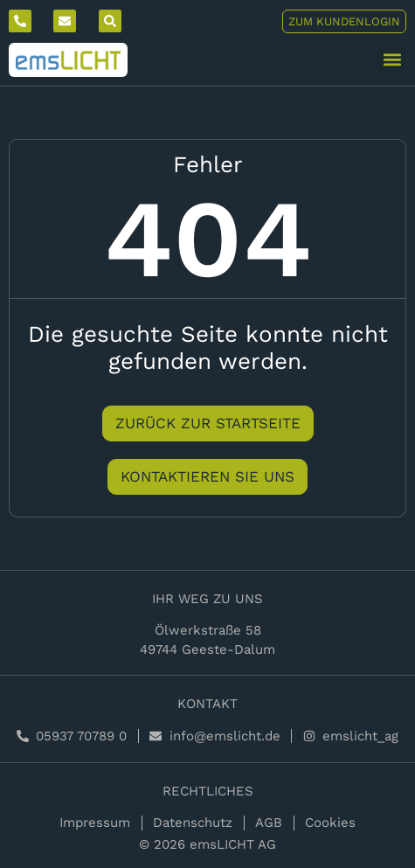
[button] (392, 60)
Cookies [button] (330, 823)
